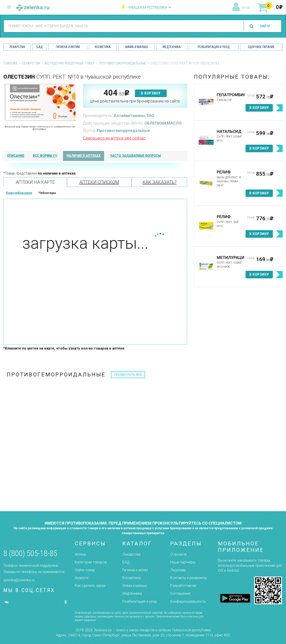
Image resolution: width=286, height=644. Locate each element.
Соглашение (180, 593)
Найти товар (85, 570)
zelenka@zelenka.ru (19, 580)
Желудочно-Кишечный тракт (69, 63)
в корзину (151, 93)
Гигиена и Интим (68, 47)
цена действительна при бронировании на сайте (135, 101)
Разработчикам (183, 586)
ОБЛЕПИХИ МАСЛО (163, 123)
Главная (10, 63)
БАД (40, 47)
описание (16, 156)
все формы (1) (45, 156)
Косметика (103, 47)
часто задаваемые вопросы (135, 156)
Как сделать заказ (90, 586)
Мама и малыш (137, 47)
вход (246, 8)
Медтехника (172, 47)
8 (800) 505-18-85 (30, 553)
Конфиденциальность (188, 601)
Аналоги (82, 578)
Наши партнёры (183, 562)
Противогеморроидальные (122, 63)
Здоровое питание (261, 47)
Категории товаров (91, 562)
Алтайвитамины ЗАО (134, 116)
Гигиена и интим (135, 570)
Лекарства (17, 47)
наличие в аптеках (84, 156)
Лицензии (178, 570)
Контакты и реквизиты (188, 578)
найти (264, 26)
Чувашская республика (147, 7)
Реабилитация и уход (214, 47)
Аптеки (80, 554)
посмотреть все (128, 375)
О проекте (179, 554)
